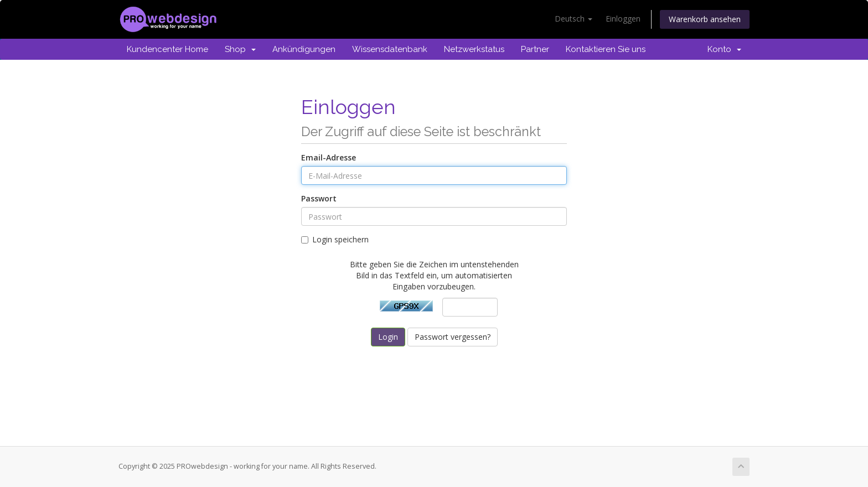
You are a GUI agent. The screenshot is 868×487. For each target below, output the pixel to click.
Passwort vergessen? (453, 337)
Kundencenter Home (167, 49)
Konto (724, 49)
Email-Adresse (329, 157)
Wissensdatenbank (390, 49)
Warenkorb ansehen (705, 19)
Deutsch (573, 19)
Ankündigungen (304, 49)
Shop (240, 49)
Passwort (319, 198)
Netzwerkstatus (474, 49)
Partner (535, 49)
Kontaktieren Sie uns (606, 49)
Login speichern (335, 239)
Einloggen (623, 19)
